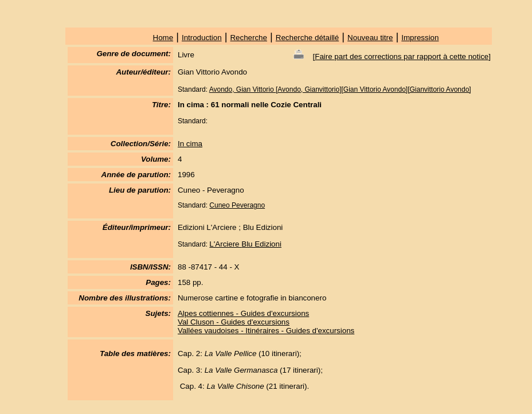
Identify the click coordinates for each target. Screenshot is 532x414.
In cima (190, 144)
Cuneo (220, 205)
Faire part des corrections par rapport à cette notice (402, 56)
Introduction (202, 38)
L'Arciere (225, 244)
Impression (420, 38)
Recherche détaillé (307, 38)
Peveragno (248, 205)
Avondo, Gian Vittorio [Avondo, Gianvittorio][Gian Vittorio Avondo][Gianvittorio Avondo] (340, 89)
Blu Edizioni (261, 244)
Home (163, 38)
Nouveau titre (370, 38)
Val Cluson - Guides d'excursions (234, 322)
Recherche (248, 38)
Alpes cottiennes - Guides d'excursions (243, 313)
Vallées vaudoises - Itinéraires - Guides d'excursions (266, 331)
